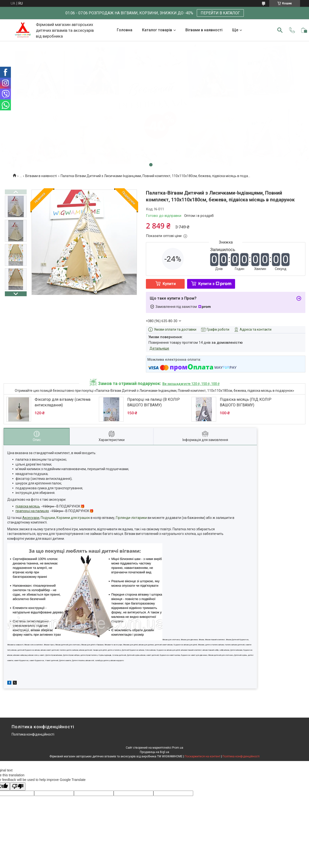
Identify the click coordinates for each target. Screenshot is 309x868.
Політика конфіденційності (33, 734)
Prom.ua (178, 748)
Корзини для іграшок (73, 518)
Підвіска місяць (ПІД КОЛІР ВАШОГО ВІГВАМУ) (246, 402)
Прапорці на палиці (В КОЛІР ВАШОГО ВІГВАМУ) (154, 402)
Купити (169, 284)
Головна (125, 30)
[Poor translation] (18, 787)
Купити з (215, 284)
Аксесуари (31, 518)
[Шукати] (280, 30)
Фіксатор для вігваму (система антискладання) (63, 402)
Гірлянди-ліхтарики (131, 518)
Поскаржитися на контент (202, 756)
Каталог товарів (157, 30)
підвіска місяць (28, 506)
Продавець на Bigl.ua (154, 752)
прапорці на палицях (32, 511)
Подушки (48, 518)
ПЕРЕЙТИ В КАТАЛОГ (220, 13)
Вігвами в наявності (204, 30)
